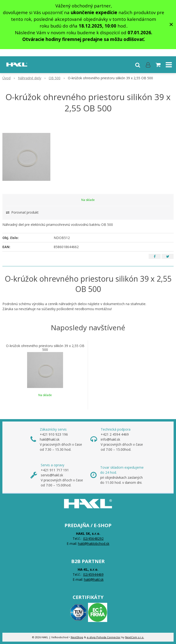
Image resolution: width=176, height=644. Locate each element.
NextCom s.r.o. (135, 637)
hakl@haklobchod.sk (94, 544)
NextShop (77, 637)
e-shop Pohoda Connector (104, 637)
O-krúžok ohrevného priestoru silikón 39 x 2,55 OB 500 (45, 348)
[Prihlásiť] (148, 65)
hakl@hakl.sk (94, 579)
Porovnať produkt (22, 212)
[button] (138, 65)
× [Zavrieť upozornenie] (171, 24)
